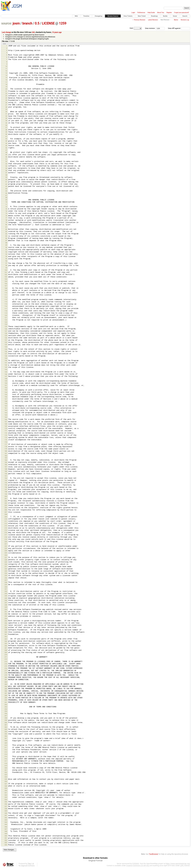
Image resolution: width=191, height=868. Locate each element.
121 (6, 318)
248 (6, 605)
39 (6, 132)
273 (6, 662)
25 (6, 100)
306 (6, 736)
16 (6, 80)
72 (6, 207)
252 (6, 614)
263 (6, 639)
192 (6, 478)
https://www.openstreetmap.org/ (178, 864)
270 (6, 655)
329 (6, 788)
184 (6, 460)
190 (6, 474)
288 (6, 695)
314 (6, 754)
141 (6, 363)
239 (6, 585)
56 (6, 171)
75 (6, 213)
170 (6, 428)
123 (6, 322)
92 (6, 252)
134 (6, 347)
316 (6, 759)
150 (6, 383)
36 (6, 125)
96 (6, 261)
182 (6, 456)
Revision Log (185, 20)
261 (6, 634)
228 (6, 560)
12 (6, 71)
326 (6, 781)
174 (6, 438)
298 (6, 718)
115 (6, 304)
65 (6, 191)
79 (6, 222)
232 (6, 569)
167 (6, 422)
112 (6, 297)
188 (6, 469)
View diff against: (179, 28)
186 (6, 465)
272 (6, 659)
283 (6, 684)
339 (6, 811)
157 (6, 399)
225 (6, 553)
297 (6, 716)
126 (6, 329)
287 (6, 693)
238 (6, 582)
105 (6, 281)
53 (6, 164)
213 (6, 526)
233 (6, 571)
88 (6, 243)
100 (6, 270)
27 (6, 105)
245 (6, 598)
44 (6, 143)
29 (6, 109)
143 (6, 367)
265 (6, 643)
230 (6, 564)
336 (6, 804)
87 (6, 241)
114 (6, 302)
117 (6, 309)
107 (6, 286)
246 (6, 600)
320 (6, 768)
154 (6, 392)
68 (6, 198)
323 (6, 775)
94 (6, 256)
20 (6, 89)
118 (6, 311)
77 (6, 218)
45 (6, 146)
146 (6, 374)
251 (6, 612)
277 (6, 671)
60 (6, 180)
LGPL (182, 866)
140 (6, 361)
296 (6, 713)
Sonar (175, 16)
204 (6, 505)
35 (6, 123)
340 (33, 32)
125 (6, 326)
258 (6, 628)
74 (6, 211)
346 (6, 827)
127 (6, 331)
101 (6, 272)
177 (6, 444)
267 (6, 648)
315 (6, 757)
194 (6, 483)
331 (6, 793)
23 (6, 96)
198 (6, 492)
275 (6, 666)
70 (6, 202)
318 (6, 763)
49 (6, 155)
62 (6, 184)
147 (6, 376)
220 (6, 542)
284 (6, 686)
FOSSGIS (136, 864)
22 (6, 93)
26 (6, 103)
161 (6, 408)
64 (6, 189)
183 (6, 458)
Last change (6, 32)
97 (6, 263)
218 (6, 537)
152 (6, 388)
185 (6, 462)
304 (6, 732)
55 (6, 168)
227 (6, 558)
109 (6, 290)
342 (6, 818)
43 (6, 141)
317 (6, 761)
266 (6, 646)
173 (6, 435)
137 (6, 354)
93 (6, 254)
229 (6, 562)
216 (6, 533)
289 (6, 698)
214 (6, 528)
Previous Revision (140, 20)
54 (6, 166)
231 (6, 567)
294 (6, 709)
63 (6, 186)
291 (6, 702)
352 (6, 840)
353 (6, 843)
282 (6, 682)
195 (6, 485)
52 (6, 161)
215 (6, 530)
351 (6, 838)
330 (6, 791)
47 (6, 150)
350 (6, 836)
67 (6, 195)
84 (6, 234)
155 (6, 395)
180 (6, 451)
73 (6, 209)
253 (6, 616)
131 (6, 340)
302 (6, 727)
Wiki (76, 16)
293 (6, 707)
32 (6, 116)
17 (6, 82)
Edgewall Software (28, 866)
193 (6, 480)
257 (6, 625)
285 (6, 689)
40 (6, 134)
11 (6, 69)
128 (6, 333)
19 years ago (57, 32)
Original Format (95, 861)
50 (6, 157)
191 (6, 476)
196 (6, 487)
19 (6, 87)
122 (6, 320)
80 (6, 225)
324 (6, 777)
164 (6, 415)
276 (6, 668)
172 (6, 433)
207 (6, 512)
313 (6, 752)
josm (16, 23)
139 (6, 358)
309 (6, 743)
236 (6, 578)
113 (6, 299)
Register (169, 13)
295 (6, 711)
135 (6, 349)
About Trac (161, 13)
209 (6, 517)
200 (6, 496)
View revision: (150, 28)
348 (6, 831)
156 (6, 397)
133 (6, 345)
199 (6, 494)
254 (6, 619)
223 (6, 548)
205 (6, 508)
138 (6, 356)
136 (6, 352)
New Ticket (142, 16)
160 (6, 406)
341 (6, 815)
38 (6, 130)
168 (6, 424)
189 (6, 471)
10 (6, 66)
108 (6, 288)
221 (6, 544)
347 (6, 829)
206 (6, 510)
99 (6, 268)
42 (6, 139)
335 (6, 802)
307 (6, 738)
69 (6, 200)
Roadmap (154, 16)
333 (6, 797)
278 (6, 673)
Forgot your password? (182, 13)
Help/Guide (151, 13)
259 (6, 630)
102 (6, 275)
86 (6, 238)
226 (6, 555)
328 (6, 786)
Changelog (98, 16)
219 (6, 539)
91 (6, 250)
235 (6, 576)
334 (6, 800)
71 (6, 204)
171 (6, 431)
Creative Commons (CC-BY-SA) (138, 866)
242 (6, 591)
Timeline (86, 16)
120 (6, 315)
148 (6, 379)
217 (6, 535)
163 (6, 413)
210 (6, 519)
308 (6, 741)
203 (6, 503)
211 (6, 521)
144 (6, 370)
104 (6, 279)
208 (6, 514)
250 (6, 609)
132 (6, 342)
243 (6, 594)
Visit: (131, 28)
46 (6, 148)
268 (6, 650)
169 (6, 426)
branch (27, 23)
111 (6, 295)
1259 (63, 23)
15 (6, 78)
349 (6, 834)
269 (6, 652)
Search (185, 16)
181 (6, 453)
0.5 (37, 23)
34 (6, 121)
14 (6, 75)
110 (6, 293)
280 (6, 677)
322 (6, 772)
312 (6, 750)
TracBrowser (154, 854)
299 (6, 720)
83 (6, 232)
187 (6, 467)
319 (6, 766)
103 (6, 277)
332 (6, 795)
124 (6, 324)
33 (6, 118)
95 (6, 259)
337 (6, 806)
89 (6, 245)
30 (6, 112)
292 (6, 705)
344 (6, 822)
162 (6, 410)
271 (6, 657)
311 (6, 748)
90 (6, 247)
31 (6, 114)
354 (6, 845)
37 (6, 127)
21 (6, 91)
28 (6, 107)
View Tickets (128, 16)
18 (6, 84)
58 (6, 175)
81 (6, 227)
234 (6, 573)
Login (133, 13)
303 (6, 729)
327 (6, 784)
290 (6, 700)
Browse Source (113, 16)
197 (6, 489)
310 (6, 745)
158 (6, 401)
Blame (176, 20)
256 (6, 623)
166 (6, 419)
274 (6, 664)
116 (6, 306)
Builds (165, 16)
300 (6, 723)
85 (6, 236)
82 (6, 229)
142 (6, 365)
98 (6, 265)
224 (6, 551)
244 (6, 596)
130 (6, 338)
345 (6, 824)
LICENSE (48, 23)
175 (6, 440)
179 (6, 449)
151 (6, 385)
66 (6, 193)
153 (6, 390)
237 (6, 580)
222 (6, 546)
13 (6, 73)
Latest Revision (153, 20)
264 (6, 641)
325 (6, 779)
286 (6, 691)
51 (6, 159)
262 (6, 637)
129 (6, 336)
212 (6, 524)
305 (6, 734)
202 (6, 501)
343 (6, 820)
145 (6, 372)
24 (6, 98)
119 (6, 313)
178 (6, 447)
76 (6, 216)
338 (6, 809)
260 (6, 632)
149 (6, 381)
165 (6, 417)
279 (6, 675)
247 (6, 603)
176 (6, 442)
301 (6, 725)
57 (6, 173)
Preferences (141, 13)
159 (6, 404)
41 (6, 137)
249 (6, 607)
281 (6, 680)
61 (6, 182)
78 (6, 220)
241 (6, 589)
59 (6, 177)
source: (7, 23)
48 (6, 152)
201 (6, 499)
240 (6, 587)
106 (6, 284)
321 (6, 770)
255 (6, 621)
